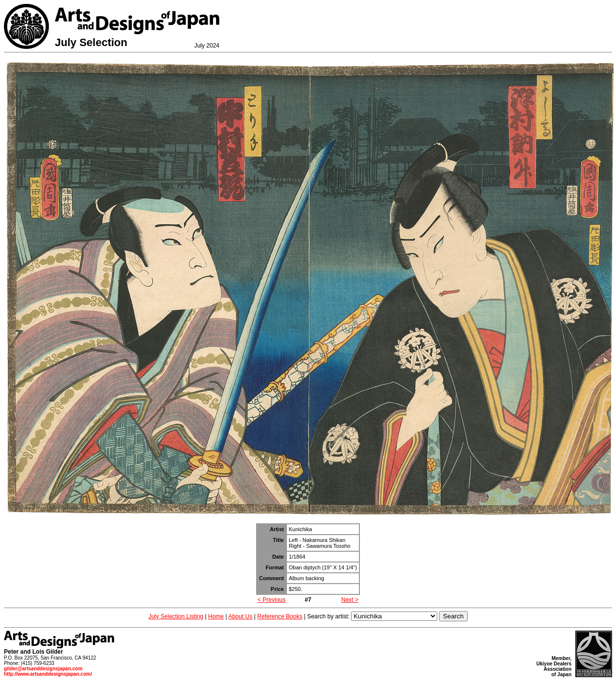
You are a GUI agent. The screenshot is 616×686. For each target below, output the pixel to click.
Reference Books (280, 616)
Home (216, 616)
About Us (240, 616)
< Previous (272, 600)
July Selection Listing (176, 616)
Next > (350, 600)
